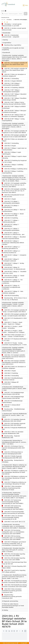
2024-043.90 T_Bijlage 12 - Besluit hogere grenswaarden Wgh (13, 276)
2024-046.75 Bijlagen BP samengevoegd (10, 383)
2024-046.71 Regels (9, 371)
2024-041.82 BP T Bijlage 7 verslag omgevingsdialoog (13, 120)
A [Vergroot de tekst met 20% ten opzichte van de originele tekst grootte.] (5, 22)
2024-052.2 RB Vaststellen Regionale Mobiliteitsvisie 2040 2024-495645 (14, 424)
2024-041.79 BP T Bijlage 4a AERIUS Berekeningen (14, 107)
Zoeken (3, 11)
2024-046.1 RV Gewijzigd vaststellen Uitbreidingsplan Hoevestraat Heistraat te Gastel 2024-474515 (14, 357)
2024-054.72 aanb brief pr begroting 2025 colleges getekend (14, 571)
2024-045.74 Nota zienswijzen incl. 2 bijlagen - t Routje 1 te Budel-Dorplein (14, 336)
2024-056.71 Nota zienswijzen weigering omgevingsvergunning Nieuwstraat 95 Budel (12, 488)
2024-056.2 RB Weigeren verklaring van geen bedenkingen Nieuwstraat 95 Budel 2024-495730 (14, 478)
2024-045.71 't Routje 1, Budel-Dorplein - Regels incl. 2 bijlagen (12, 323)
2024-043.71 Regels (9, 199)
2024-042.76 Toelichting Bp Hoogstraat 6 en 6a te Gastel (14, 161)
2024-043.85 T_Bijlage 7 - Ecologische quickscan (14, 256)
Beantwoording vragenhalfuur (12, 45)
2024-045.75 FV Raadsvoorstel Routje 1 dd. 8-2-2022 (14, 340)
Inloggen (23, 643)
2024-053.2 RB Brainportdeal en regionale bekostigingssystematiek (12, 453)
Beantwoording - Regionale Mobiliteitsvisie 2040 (11, 437)
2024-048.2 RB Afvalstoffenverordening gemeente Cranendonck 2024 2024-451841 (14, 586)
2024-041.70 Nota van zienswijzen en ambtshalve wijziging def (14, 75)
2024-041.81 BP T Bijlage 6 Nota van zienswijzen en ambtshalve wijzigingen (14, 116)
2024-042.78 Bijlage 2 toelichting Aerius (14, 169)
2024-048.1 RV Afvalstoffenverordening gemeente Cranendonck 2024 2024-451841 (14, 582)
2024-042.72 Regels (9, 146)
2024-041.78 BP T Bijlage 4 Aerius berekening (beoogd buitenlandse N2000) (14, 103)
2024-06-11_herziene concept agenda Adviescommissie (14, 29)
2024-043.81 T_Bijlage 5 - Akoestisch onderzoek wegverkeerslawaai (14, 238)
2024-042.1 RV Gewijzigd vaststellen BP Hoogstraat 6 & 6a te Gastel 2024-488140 (14, 132)
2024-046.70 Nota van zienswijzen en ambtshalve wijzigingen (14, 367)
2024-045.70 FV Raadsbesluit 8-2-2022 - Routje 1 (14, 319)
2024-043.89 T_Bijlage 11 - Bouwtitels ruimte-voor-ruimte (14, 272)
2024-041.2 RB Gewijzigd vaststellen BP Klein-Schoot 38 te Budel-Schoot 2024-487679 (14, 70)
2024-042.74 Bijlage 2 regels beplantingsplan (11, 153)
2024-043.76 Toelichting (10, 218)
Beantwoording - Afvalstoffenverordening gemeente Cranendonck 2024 (12, 596)
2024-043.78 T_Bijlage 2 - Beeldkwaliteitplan (11, 225)
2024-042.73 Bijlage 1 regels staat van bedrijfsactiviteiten (14, 149)
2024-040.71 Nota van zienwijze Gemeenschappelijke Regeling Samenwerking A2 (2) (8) (12, 517)
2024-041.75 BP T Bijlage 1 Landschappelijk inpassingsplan (11, 91)
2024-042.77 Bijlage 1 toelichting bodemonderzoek (13, 165)
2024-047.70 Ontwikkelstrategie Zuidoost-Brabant (12, 402)
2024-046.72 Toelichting (10, 373)
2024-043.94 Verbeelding (10, 295)
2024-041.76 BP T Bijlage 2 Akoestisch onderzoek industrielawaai (14, 95)
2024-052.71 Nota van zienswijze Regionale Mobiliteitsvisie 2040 (13, 433)
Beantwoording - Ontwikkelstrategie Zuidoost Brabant (13, 410)
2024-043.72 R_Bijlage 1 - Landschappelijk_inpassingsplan (11, 202)
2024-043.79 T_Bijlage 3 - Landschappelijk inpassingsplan (11, 229)
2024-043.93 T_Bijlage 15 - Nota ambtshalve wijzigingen (12, 292)
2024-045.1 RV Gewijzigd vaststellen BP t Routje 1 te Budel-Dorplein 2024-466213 (14, 311)
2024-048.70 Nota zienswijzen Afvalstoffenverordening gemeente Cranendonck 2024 (12, 591)
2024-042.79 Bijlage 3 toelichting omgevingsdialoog (13, 172)
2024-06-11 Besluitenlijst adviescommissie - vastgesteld (10, 36)
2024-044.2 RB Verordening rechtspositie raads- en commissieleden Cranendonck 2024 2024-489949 (13, 538)
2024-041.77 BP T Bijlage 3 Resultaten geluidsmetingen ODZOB (14, 99)
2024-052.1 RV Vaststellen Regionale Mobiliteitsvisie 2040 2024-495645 (14, 420)
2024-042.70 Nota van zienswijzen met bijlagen (14, 140)
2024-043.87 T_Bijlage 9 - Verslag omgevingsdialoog (13, 264)
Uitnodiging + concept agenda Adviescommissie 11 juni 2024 (12, 25)
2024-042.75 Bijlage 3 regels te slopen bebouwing (14, 157)
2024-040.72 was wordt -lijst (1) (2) (13, 522)
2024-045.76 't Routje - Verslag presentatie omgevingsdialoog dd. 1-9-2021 (14, 344)
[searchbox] (12, 14)
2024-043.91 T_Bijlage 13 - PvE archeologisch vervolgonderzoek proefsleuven (12, 281)
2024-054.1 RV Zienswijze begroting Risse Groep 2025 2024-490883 (13, 555)
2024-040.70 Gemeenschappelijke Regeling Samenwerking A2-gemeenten (13, 512)
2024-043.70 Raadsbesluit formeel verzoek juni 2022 (13, 196)
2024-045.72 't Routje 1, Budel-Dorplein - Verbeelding (12, 327)
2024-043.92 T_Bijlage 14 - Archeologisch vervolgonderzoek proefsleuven (11, 287)
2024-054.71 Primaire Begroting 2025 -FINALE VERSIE (14, 567)
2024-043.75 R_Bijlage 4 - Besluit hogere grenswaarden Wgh (13, 215)
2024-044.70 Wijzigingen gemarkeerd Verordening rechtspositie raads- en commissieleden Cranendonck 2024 (14, 544)
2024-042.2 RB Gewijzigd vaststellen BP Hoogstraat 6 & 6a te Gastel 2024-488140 (14, 136)
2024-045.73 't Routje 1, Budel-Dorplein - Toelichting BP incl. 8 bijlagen (13, 331)
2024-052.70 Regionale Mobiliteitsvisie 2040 (14, 428)
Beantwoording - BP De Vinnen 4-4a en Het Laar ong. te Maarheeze (14, 299)
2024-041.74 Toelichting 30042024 (13, 87)
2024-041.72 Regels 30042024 (12, 81)
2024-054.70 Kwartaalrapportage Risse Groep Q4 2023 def (14, 563)
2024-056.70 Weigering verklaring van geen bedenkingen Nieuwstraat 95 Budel (14, 483)
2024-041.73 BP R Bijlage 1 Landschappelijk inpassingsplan (11, 84)
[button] (26, 14)
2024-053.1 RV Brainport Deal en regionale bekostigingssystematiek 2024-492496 (13, 448)
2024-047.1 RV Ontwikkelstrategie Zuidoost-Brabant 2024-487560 (13, 393)
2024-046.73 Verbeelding (10, 376)
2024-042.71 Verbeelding (10, 143)
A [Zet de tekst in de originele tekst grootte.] (2, 22)
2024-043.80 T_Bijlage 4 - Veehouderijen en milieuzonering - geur (13, 234)
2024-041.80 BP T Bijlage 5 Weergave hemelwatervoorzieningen (14, 111)
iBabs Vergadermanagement (10, 643)
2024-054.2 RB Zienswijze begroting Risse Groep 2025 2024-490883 (13, 559)
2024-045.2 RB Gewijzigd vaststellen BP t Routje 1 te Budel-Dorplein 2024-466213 (14, 315)
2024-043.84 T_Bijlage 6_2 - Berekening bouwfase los (11, 252)
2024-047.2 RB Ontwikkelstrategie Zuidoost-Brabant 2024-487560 (13, 397)
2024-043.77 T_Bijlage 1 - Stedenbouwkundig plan (11, 221)
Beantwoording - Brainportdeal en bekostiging (13, 461)
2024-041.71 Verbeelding (10, 78)
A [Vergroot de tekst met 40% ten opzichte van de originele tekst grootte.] (7, 22)
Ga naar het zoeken (0, 1)
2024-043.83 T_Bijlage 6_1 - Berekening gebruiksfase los (11, 248)
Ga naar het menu (1, 1)
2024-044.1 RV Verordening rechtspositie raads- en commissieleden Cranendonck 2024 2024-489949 (13, 532)
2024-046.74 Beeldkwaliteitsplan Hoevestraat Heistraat (12, 379)
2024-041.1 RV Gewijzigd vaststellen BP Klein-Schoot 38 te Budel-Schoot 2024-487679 (14, 64)
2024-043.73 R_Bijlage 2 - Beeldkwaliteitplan (11, 206)
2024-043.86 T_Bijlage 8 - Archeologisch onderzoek (11, 260)
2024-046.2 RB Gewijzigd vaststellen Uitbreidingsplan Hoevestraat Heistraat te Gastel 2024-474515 (14, 362)
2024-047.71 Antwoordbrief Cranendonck (11, 406)
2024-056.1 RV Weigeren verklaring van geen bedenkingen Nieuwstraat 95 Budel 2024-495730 (14, 472)
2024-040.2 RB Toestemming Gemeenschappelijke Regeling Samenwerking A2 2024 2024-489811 (13, 508)
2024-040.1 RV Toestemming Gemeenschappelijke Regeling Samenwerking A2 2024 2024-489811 (13, 502)
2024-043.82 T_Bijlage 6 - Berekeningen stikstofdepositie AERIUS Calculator (13, 243)
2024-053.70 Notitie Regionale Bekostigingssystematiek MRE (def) (12, 457)
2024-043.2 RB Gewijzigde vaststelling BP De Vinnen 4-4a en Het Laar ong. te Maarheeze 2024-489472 (14, 191)
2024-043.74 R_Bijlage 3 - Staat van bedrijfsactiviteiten (14, 210)
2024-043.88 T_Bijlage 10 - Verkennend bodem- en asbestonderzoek (14, 268)
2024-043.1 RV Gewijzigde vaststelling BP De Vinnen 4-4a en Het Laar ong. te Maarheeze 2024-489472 (14, 185)
